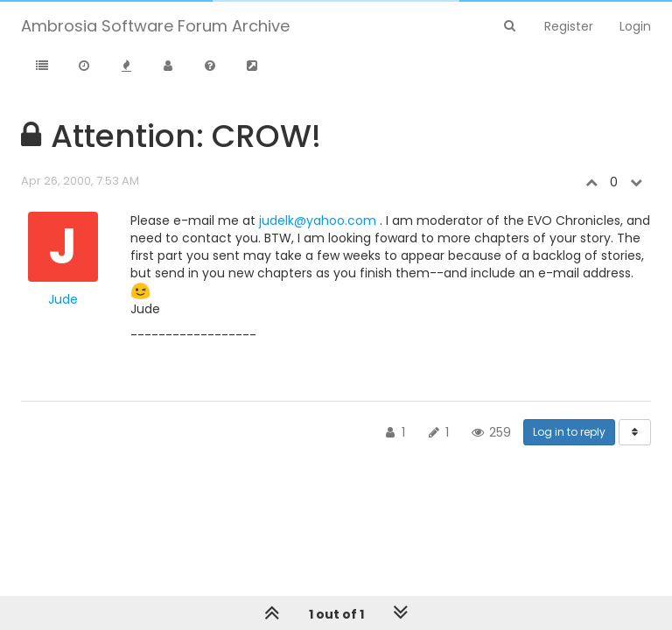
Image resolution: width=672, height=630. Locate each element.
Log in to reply (569, 432)
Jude (63, 299)
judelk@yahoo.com (318, 220)
